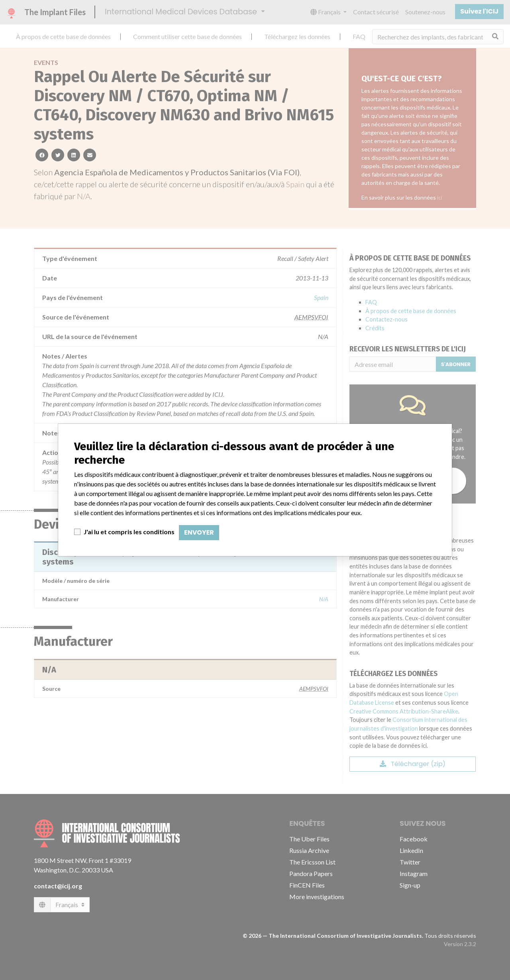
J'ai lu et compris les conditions (129, 532)
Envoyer (199, 532)
